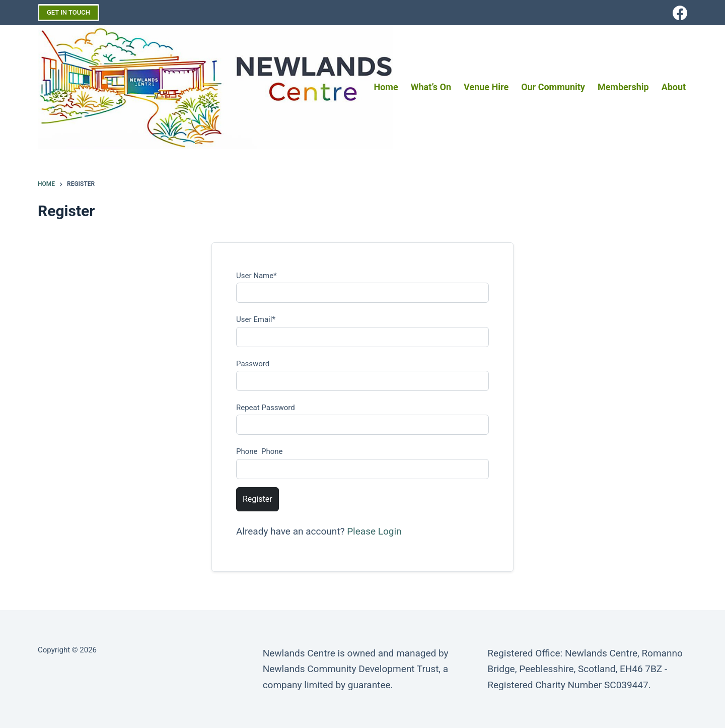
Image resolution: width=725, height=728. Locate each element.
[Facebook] (680, 13)
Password (253, 364)
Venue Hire (486, 87)
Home (386, 87)
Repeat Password (266, 408)
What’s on (431, 87)
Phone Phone (259, 451)
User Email (256, 319)
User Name (257, 276)
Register (258, 499)
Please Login (374, 531)
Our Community (553, 87)
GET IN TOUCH (68, 12)
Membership (623, 87)
